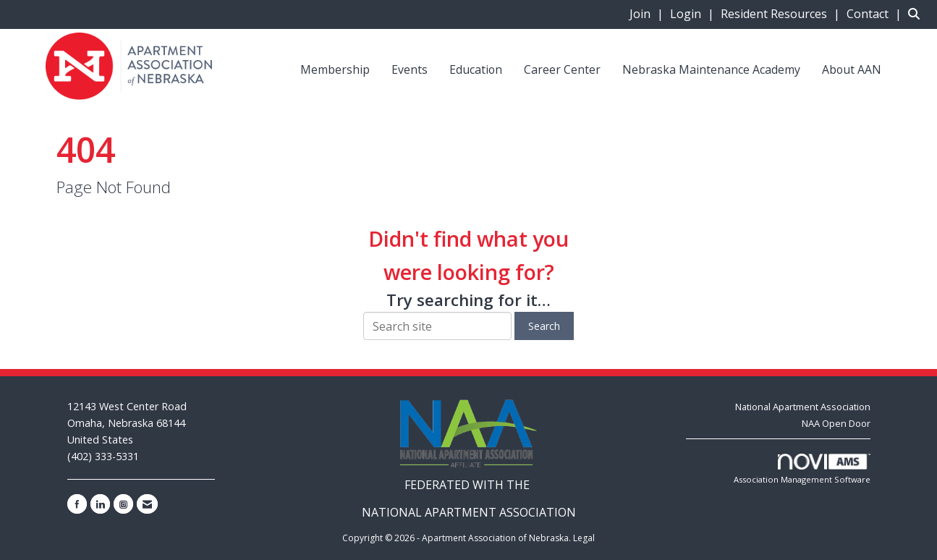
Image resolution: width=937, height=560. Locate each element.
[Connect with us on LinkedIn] (100, 504)
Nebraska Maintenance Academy (711, 69)
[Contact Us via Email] (147, 504)
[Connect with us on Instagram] (123, 504)
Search (544, 326)
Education (476, 69)
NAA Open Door (836, 423)
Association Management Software (802, 469)
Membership (335, 69)
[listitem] (648, 14)
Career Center (562, 69)
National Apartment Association (803, 407)
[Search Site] (917, 14)
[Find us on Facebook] (77, 504)
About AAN (852, 69)
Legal (584, 538)
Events (410, 69)
